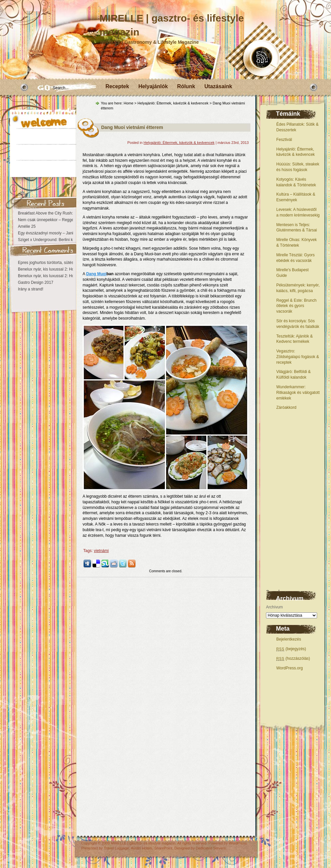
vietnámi (101, 551)
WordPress (237, 843)
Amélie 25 (27, 226)
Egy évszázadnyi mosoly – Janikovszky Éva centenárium (68, 233)
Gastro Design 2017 (36, 282)
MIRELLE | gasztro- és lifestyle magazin (143, 843)
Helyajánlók (153, 86)
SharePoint (163, 848)
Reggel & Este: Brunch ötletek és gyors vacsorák (296, 306)
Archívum (274, 607)
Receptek (117, 86)
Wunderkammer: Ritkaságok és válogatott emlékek (298, 393)
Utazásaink (218, 86)
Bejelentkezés (289, 639)
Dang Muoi (96, 274)
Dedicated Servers (211, 848)
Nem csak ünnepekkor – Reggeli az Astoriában (59, 220)
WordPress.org (290, 668)
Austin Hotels (141, 848)
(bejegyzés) (291, 649)
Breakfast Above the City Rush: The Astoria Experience (66, 213)
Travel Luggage (116, 848)
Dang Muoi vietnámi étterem (132, 127)
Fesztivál (284, 140)
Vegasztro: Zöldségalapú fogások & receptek (298, 357)
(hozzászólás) (293, 658)
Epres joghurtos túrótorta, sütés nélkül (51, 263)
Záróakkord (286, 407)
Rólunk (186, 86)
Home (129, 103)
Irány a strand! (31, 289)
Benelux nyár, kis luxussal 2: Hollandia (52, 269)
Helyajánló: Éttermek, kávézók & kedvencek (173, 103)
